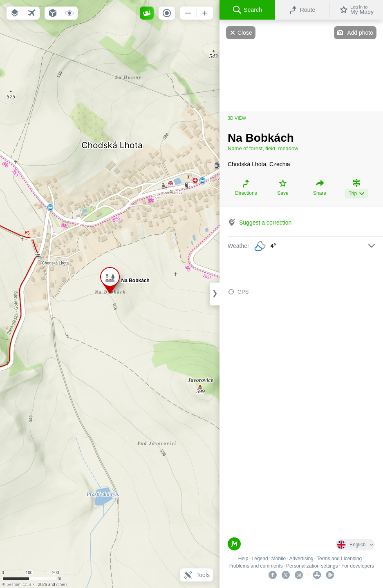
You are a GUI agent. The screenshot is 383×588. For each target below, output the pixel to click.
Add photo (360, 33)
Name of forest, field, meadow (263, 148)
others (62, 585)
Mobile (279, 559)
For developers (358, 566)
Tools (196, 575)
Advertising (301, 559)
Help (243, 559)
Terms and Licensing (339, 559)
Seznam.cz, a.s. (21, 585)
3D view (237, 118)
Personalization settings (312, 566)
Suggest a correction (265, 223)
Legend (260, 559)
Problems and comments (256, 566)
